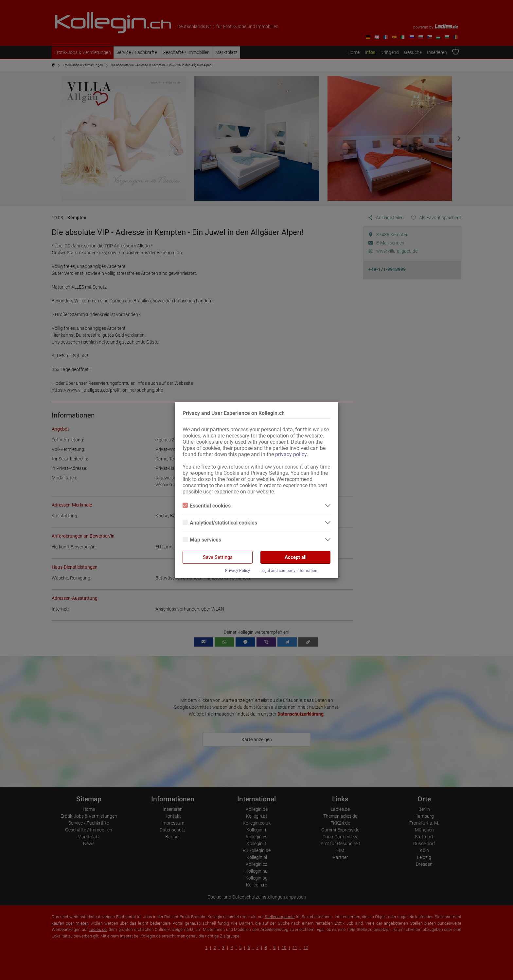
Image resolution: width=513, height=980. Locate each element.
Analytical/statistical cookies (220, 523)
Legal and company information (289, 571)
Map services (202, 540)
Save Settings (218, 557)
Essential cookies (207, 506)
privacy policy (291, 454)
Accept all (296, 557)
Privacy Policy (238, 571)
